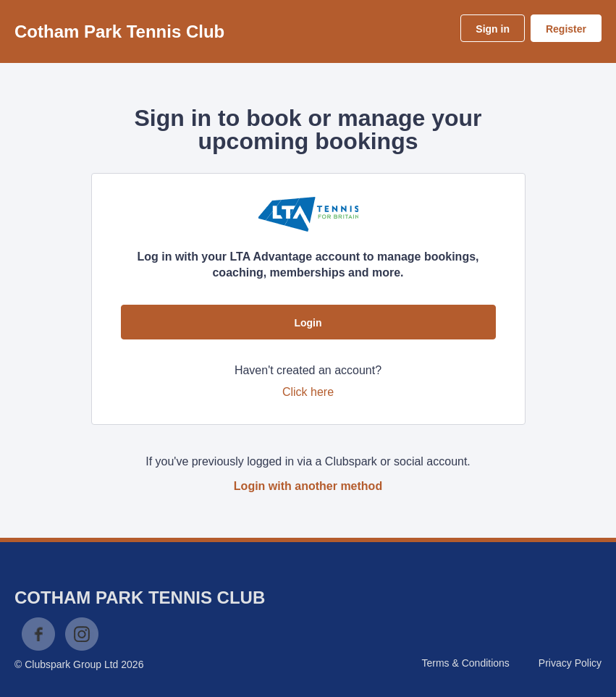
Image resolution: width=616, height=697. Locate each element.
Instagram (82, 634)
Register (566, 29)
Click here (308, 392)
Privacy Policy (570, 663)
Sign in (493, 29)
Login (308, 323)
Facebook (38, 634)
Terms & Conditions (465, 663)
